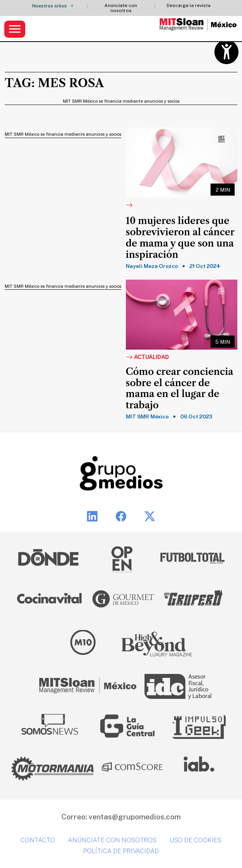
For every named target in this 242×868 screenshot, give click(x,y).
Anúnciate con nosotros (121, 8)
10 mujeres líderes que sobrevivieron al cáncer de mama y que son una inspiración (180, 238)
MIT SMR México (147, 416)
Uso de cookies (196, 840)
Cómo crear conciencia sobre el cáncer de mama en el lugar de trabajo (180, 388)
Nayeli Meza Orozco (152, 266)
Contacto (38, 840)
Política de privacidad (121, 851)
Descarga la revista (189, 6)
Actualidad (147, 357)
